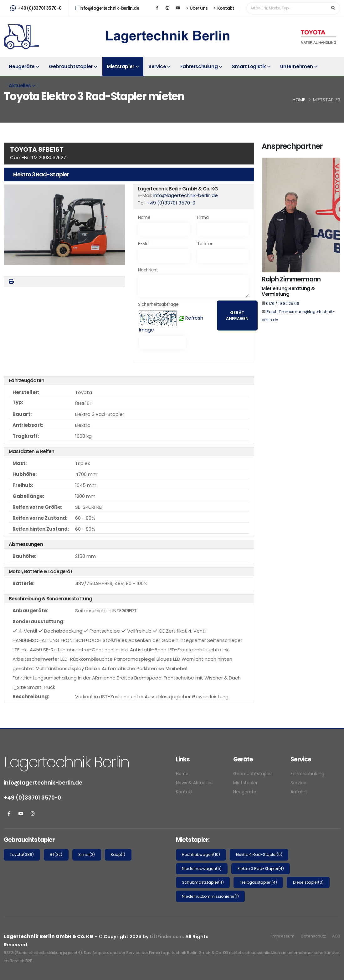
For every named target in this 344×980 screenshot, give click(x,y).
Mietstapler (121, 66)
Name (144, 217)
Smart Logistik (249, 66)
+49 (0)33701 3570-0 (36, 8)
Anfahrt (299, 792)
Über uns (197, 8)
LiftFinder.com (167, 936)
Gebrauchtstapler (71, 66)
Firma (203, 217)
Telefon (205, 244)
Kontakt (224, 8)
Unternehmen (297, 66)
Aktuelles (20, 86)
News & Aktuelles (196, 783)
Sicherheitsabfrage (158, 304)
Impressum (280, 936)
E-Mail (144, 244)
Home (299, 100)
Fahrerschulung (199, 66)
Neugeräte (22, 66)
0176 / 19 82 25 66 (283, 303)
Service (157, 66)
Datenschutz (312, 936)
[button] (64, 225)
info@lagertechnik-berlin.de (107, 8)
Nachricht (148, 270)
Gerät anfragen (237, 316)
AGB (336, 936)
